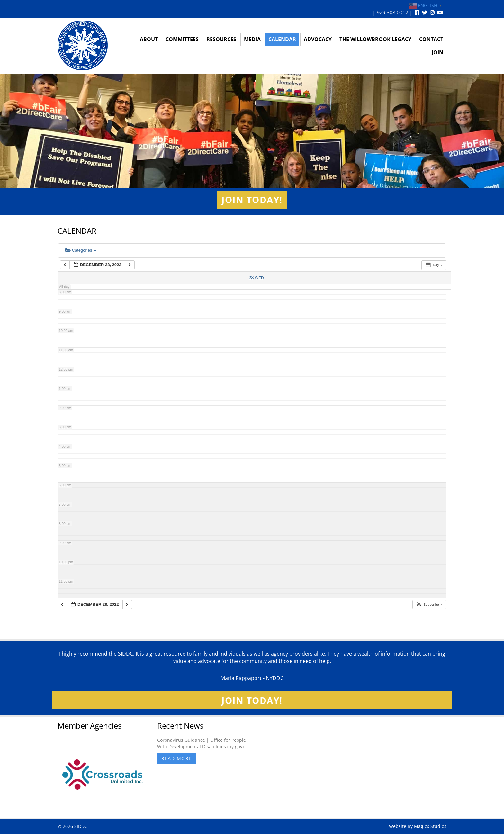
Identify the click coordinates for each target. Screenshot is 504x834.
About (149, 39)
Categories (81, 250)
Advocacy (318, 39)
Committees (182, 39)
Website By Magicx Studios (418, 826)
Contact (431, 39)
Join (437, 52)
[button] (429, 605)
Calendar (282, 39)
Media (252, 39)
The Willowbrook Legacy (375, 39)
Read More (177, 758)
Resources (221, 39)
